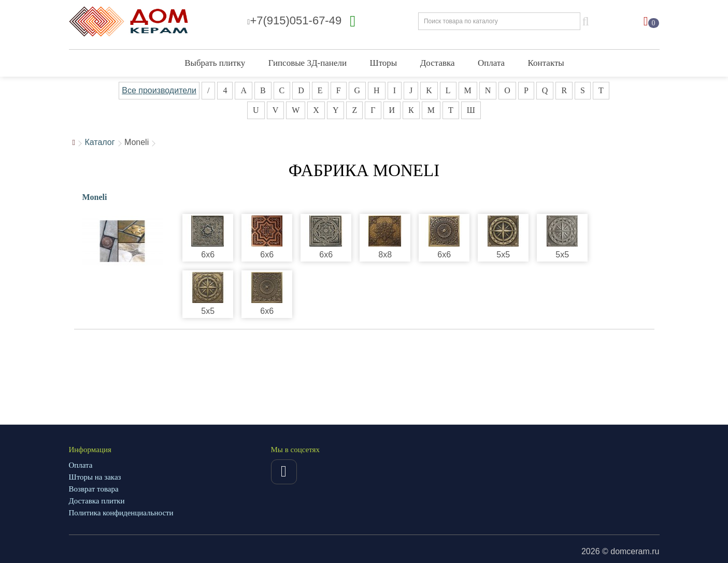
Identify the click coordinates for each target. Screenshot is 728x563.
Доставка (438, 63)
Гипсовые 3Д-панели (308, 63)
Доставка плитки (97, 501)
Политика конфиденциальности (121, 513)
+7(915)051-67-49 (294, 20)
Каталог (99, 142)
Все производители (159, 90)
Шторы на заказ (95, 477)
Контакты (546, 63)
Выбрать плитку (215, 63)
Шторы (383, 63)
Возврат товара (94, 489)
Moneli (95, 197)
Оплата (491, 63)
